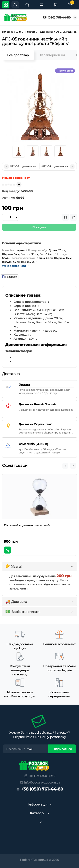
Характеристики (52, 55)
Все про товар (18, 55)
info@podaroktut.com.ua (40, 782)
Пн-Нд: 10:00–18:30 (39, 776)
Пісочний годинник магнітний (27, 525)
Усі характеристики (16, 266)
